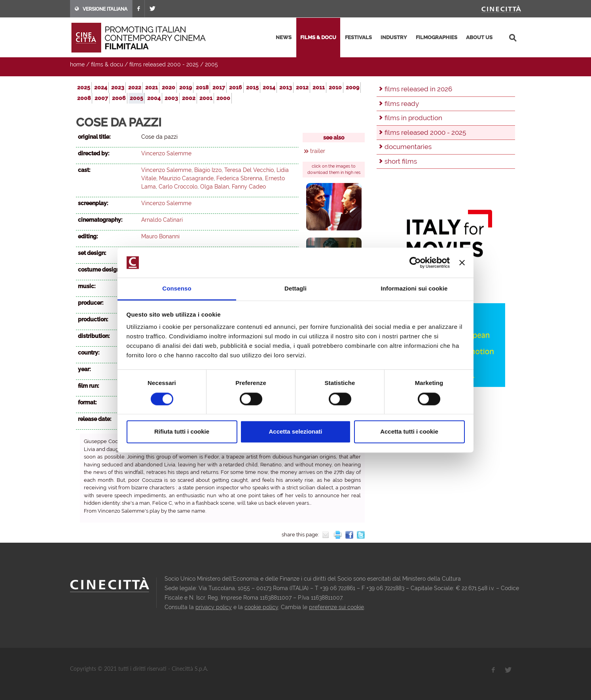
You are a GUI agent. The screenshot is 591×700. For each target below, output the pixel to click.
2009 (352, 87)
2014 (269, 87)
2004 (154, 98)
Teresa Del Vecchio (249, 170)
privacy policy (214, 607)
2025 (84, 87)
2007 (101, 98)
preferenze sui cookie (336, 607)
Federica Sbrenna (239, 178)
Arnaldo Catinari (162, 220)
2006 (119, 98)
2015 (252, 87)
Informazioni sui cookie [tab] (414, 289)
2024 (101, 87)
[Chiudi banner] (462, 262)
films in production (413, 118)
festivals (358, 37)
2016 (236, 87)
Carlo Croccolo (178, 187)
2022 (135, 87)
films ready (402, 104)
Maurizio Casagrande (186, 178)
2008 (84, 98)
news (284, 37)
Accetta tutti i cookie (409, 432)
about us (479, 37)
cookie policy (261, 607)
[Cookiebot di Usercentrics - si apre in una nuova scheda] (415, 262)
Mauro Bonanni (160, 236)
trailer (318, 151)
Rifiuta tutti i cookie (182, 432)
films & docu (318, 37)
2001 (206, 98)
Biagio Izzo (208, 170)
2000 (223, 98)
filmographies (437, 37)
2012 (302, 87)
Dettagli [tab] (295, 289)
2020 (169, 87)
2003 (171, 98)
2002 (189, 98)
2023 (118, 87)
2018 (202, 87)
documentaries (408, 147)
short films (401, 161)
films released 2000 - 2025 (164, 64)
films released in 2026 (418, 89)
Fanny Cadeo (249, 187)
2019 (186, 87)
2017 (219, 87)
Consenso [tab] (177, 289)
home (77, 64)
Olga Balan (215, 187)
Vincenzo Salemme (166, 153)
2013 (286, 87)
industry (394, 37)
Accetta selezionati (295, 432)
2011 (319, 87)
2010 (335, 87)
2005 (211, 64)
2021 (152, 87)
